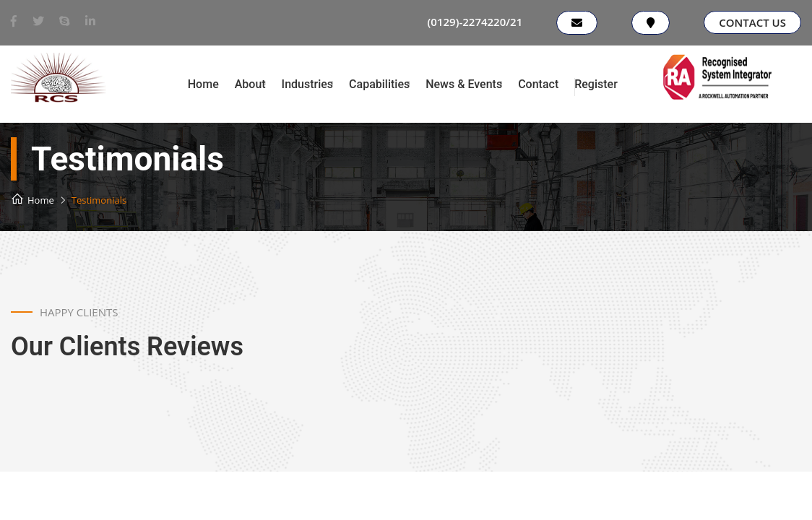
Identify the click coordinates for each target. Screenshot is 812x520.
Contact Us (752, 22)
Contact (538, 84)
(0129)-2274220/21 (475, 22)
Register (596, 84)
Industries (307, 84)
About (250, 84)
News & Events (464, 84)
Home (203, 84)
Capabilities (379, 84)
